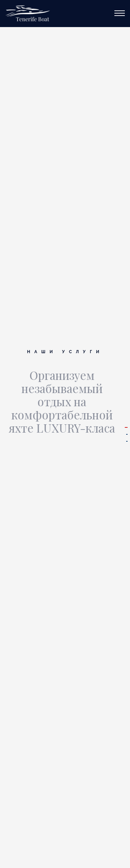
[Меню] (120, 11)
